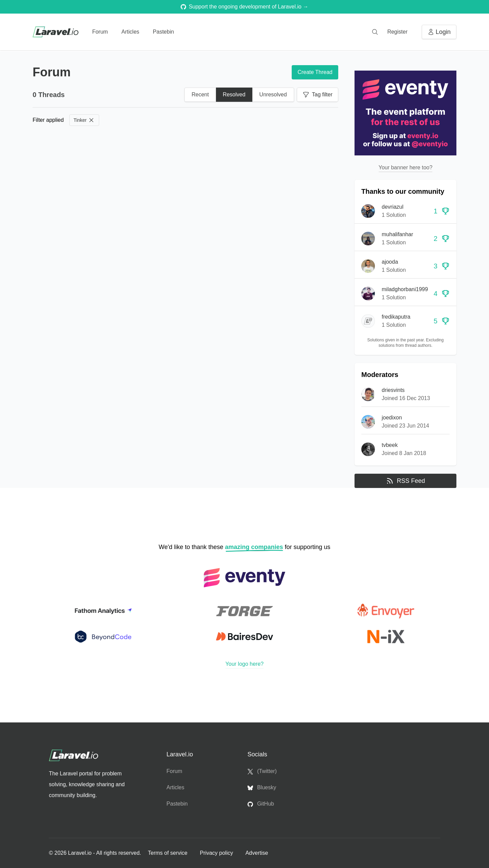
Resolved (234, 95)
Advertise (257, 853)
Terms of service (168, 853)
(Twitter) (262, 771)
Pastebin (163, 32)
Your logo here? (244, 664)
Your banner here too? (406, 167)
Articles (130, 32)
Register (397, 32)
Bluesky (262, 788)
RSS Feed (405, 481)
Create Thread (315, 72)
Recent (200, 95)
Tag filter (318, 95)
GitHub (261, 804)
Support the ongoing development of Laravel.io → (244, 7)
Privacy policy (217, 853)
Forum (100, 32)
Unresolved (273, 95)
